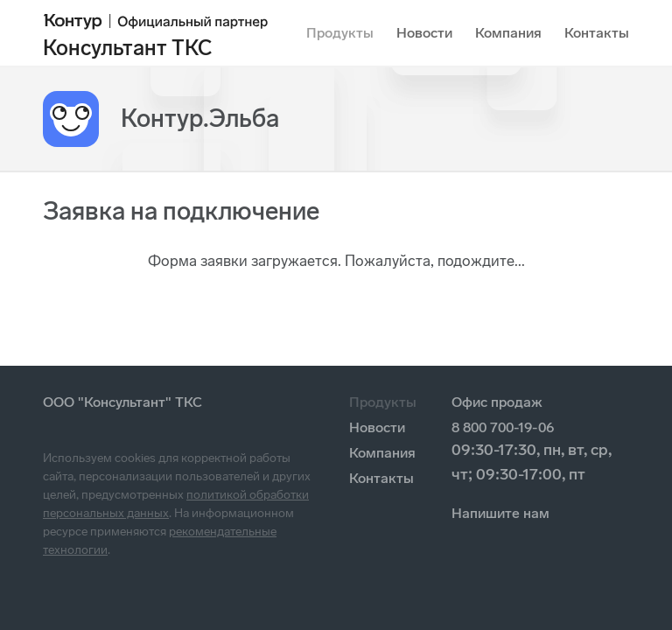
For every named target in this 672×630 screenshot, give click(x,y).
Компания (508, 33)
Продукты (340, 33)
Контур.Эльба (200, 119)
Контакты (597, 33)
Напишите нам (500, 513)
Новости (424, 33)
